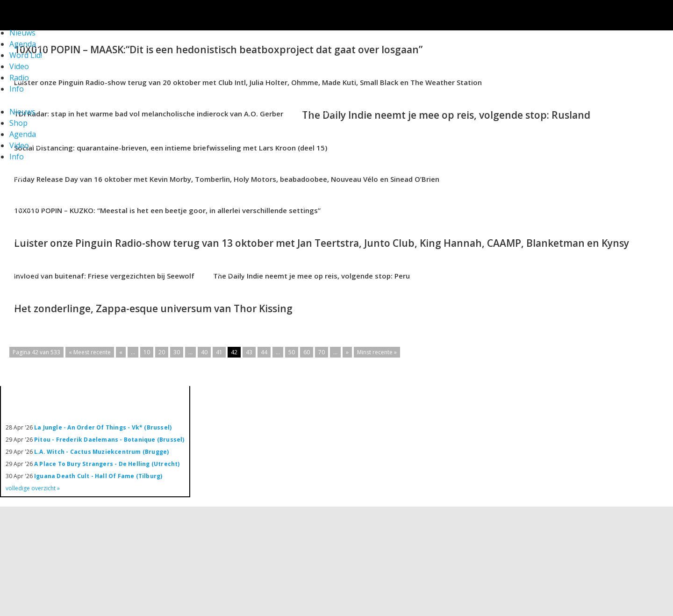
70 (322, 352)
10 (147, 352)
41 (219, 352)
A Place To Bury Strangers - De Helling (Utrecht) (107, 464)
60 (307, 352)
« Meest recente (90, 352)
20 (162, 352)
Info (17, 89)
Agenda (23, 134)
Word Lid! (26, 55)
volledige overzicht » (33, 488)
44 (264, 352)
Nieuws (22, 112)
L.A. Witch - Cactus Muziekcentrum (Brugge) (101, 452)
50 (292, 352)
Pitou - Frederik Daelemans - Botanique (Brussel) (109, 440)
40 (204, 352)
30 (177, 352)
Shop (18, 123)
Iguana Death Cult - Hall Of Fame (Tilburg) (98, 476)
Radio (19, 78)
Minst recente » (377, 352)
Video (19, 66)
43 (249, 352)
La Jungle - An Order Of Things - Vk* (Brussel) (103, 427)
